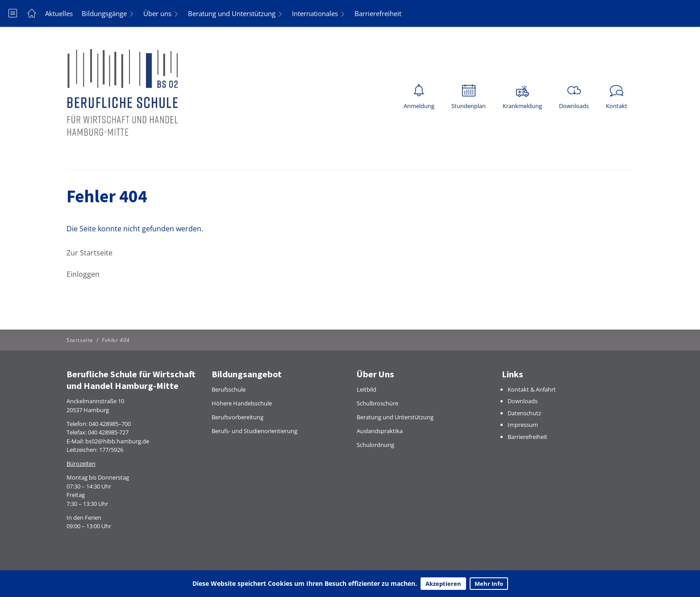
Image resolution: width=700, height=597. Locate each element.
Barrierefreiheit (378, 13)
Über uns (157, 13)
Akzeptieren (443, 584)
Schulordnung (375, 445)
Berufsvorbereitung (237, 417)
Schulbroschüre (377, 403)
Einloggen (83, 274)
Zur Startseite (90, 253)
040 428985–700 (110, 424)
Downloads (523, 401)
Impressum (523, 425)
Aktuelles (59, 13)
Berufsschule (229, 389)
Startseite (80, 340)
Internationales (315, 13)
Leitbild (367, 389)
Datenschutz (524, 413)
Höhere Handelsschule (242, 403)
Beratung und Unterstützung (232, 13)
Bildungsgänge (104, 13)
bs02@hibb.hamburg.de (117, 441)
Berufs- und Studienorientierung (254, 431)
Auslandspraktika (380, 431)
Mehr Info (489, 584)
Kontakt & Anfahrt (532, 389)
